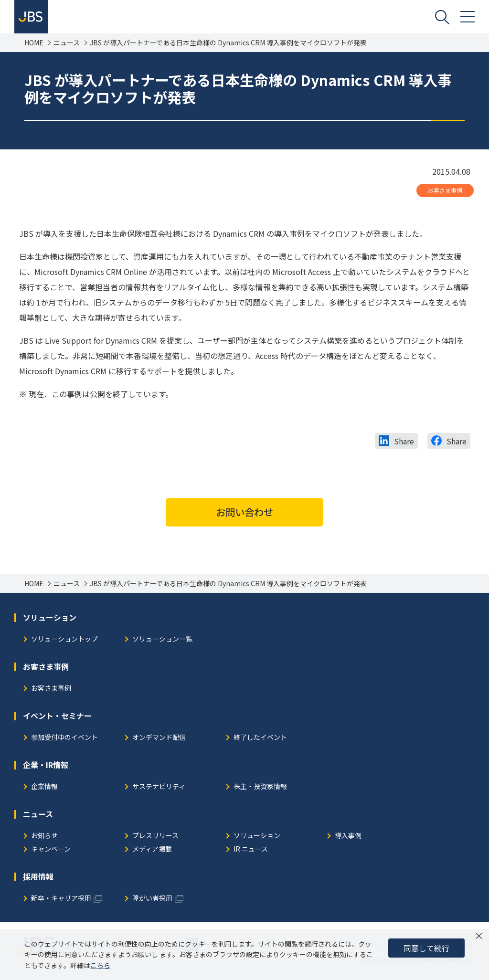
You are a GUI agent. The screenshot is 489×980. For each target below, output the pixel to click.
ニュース (67, 43)
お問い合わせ (244, 512)
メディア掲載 (152, 849)
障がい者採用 (152, 899)
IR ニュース (251, 849)
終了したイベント (260, 738)
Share (404, 441)
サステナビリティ (159, 787)
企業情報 (44, 787)
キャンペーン (51, 849)
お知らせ (44, 836)
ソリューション (257, 836)
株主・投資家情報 (260, 787)
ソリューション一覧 (162, 639)
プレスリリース (155, 836)
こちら (100, 965)
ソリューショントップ (64, 639)
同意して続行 (426, 948)
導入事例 (348, 836)
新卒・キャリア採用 (61, 899)
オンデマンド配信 (159, 738)
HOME (34, 43)
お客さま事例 (445, 190)
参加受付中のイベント (64, 738)
